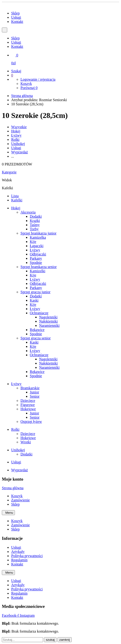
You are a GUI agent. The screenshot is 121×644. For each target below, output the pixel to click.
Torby (34, 229)
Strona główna (22, 96)
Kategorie (9, 172)
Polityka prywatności (27, 556)
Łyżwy (16, 135)
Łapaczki (37, 246)
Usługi (16, 17)
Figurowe (28, 405)
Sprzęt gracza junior (35, 292)
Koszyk (26, 84)
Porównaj (29, 88)
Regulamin (19, 560)
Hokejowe (28, 409)
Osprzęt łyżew (31, 422)
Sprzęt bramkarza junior (39, 233)
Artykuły (18, 552)
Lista (15, 196)
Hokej (16, 131)
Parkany (36, 258)
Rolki (15, 139)
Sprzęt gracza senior (36, 338)
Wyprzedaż (20, 152)
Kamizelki (38, 271)
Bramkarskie (30, 388)
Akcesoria (28, 212)
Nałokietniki (48, 321)
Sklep (15, 13)
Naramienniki (49, 325)
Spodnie (36, 263)
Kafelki (17, 200)
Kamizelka (38, 237)
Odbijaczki (38, 254)
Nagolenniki (48, 317)
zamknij (65, 640)
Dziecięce (28, 401)
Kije (33, 242)
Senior (35, 396)
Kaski (34, 300)
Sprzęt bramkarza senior (39, 267)
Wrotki (26, 442)
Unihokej (18, 144)
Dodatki (36, 216)
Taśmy (35, 225)
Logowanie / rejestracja (38, 79)
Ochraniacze (39, 313)
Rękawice (37, 330)
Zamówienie (20, 500)
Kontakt (17, 22)
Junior (34, 392)
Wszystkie (19, 127)
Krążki (35, 221)
